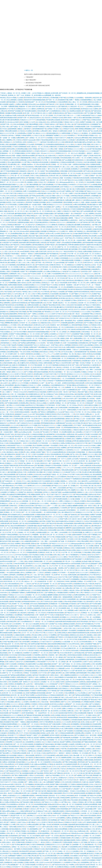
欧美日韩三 (62, 370)
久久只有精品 (7, 867)
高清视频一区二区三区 (91, 334)
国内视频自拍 (79, 280)
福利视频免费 (77, 236)
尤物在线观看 (58, 793)
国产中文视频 (89, 323)
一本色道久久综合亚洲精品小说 (79, 791)
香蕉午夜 (30, 200)
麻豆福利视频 (73, 249)
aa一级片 (79, 646)
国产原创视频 (58, 548)
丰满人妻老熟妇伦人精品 (10, 452)
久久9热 (98, 637)
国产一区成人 (83, 390)
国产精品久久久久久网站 (46, 149)
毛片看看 (23, 229)
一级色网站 (53, 503)
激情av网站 (62, 550)
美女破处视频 (24, 639)
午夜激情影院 (5, 180)
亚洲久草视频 (33, 149)
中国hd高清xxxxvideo (77, 833)
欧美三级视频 (24, 122)
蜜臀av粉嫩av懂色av (76, 497)
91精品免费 (30, 307)
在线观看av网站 (80, 733)
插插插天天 (34, 767)
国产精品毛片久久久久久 (50, 519)
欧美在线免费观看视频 (58, 419)
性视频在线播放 (49, 214)
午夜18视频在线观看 (34, 494)
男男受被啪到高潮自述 (48, 423)
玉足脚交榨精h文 (70, 327)
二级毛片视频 (62, 860)
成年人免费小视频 (25, 173)
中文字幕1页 (12, 109)
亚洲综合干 (22, 528)
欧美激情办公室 (20, 769)
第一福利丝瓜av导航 (35, 519)
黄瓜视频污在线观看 (61, 744)
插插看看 (45, 597)
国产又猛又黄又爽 (95, 693)
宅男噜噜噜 (65, 686)
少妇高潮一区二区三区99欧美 (87, 303)
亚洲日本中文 (82, 300)
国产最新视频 (30, 178)
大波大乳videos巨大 (25, 535)
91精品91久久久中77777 (28, 120)
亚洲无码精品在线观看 (76, 171)
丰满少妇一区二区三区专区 (31, 740)
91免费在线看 (63, 131)
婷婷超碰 (28, 671)
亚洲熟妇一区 (82, 581)
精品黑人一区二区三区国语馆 (68, 303)
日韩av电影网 (61, 539)
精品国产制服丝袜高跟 (11, 465)
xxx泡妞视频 (49, 646)
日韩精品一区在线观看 (30, 673)
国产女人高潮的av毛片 (74, 271)
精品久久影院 (82, 354)
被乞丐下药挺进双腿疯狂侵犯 (10, 171)
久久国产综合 (84, 838)
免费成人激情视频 (22, 104)
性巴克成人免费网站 (25, 258)
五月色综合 (22, 131)
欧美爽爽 (96, 677)
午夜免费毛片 (71, 135)
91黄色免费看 (52, 530)
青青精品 (26, 470)
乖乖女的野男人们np (23, 787)
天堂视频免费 (15, 271)
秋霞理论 (46, 544)
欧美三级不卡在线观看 (38, 173)
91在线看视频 (78, 731)
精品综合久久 (10, 508)
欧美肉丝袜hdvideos (31, 247)
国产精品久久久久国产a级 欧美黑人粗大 (74, 671)
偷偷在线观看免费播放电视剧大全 (58, 644)
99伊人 (51, 517)
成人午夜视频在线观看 (61, 593)
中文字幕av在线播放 (61, 185)
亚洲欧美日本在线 (8, 749)
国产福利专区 (55, 430)
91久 (77, 327)
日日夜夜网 (17, 624)
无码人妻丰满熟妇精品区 (25, 325)
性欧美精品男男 (12, 622)
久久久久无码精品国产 (93, 151)
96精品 (33, 216)
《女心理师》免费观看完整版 (9, 106)
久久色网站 (50, 490)
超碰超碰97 (19, 414)
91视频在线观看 (41, 515)
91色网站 (29, 131)
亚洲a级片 (73, 140)
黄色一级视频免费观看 (66, 597)
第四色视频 (16, 639)
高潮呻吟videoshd (6, 156)
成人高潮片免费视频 (69, 673)
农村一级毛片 (89, 506)
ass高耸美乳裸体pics (42, 695)
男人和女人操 (69, 124)
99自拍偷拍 (71, 796)
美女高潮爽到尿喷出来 (33, 394)
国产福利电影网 (66, 738)
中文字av (64, 648)
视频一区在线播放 (66, 178)
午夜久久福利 (10, 287)
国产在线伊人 (7, 488)
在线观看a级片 (87, 361)
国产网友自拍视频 (33, 289)
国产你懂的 (61, 820)
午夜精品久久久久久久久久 (17, 595)
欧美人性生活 (8, 216)
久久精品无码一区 (74, 106)
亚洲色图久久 (25, 503)
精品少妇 (44, 410)
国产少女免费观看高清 (54, 111)
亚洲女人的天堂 (19, 577)
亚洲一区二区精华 (19, 354)
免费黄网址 (7, 303)
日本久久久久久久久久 (7, 555)
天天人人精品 (54, 216)
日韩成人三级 (36, 158)
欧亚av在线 (67, 314)
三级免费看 (21, 659)
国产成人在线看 (93, 608)
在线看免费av (22, 133)
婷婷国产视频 (41, 452)
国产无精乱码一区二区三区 (17, 686)
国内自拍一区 (53, 796)
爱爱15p (58, 630)
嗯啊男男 (69, 528)
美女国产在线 (10, 434)
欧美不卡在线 (77, 822)
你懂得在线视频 (62, 289)
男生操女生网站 (75, 216)
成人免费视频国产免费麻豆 (51, 135)
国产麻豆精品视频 (96, 149)
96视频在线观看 (61, 537)
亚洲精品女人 (88, 341)
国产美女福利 (45, 432)
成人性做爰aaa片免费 (9, 115)
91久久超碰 (91, 510)
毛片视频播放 (30, 784)
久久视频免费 (60, 668)
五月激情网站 (37, 655)
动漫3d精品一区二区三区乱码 (62, 463)
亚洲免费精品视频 (22, 149)
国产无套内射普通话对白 (82, 124)
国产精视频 (69, 292)
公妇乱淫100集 (26, 457)
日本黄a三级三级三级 (68, 189)
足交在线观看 (35, 731)
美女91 (39, 164)
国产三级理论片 (30, 677)
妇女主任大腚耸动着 (34, 778)
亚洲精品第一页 (23, 519)
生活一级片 (89, 735)
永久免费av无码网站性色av (52, 271)
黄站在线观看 (26, 544)
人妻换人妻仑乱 (81, 566)
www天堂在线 (96, 789)
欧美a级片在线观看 (36, 851)
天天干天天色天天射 (70, 780)
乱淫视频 (71, 98)
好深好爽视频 (19, 305)
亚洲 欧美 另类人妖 (55, 176)
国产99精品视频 (85, 207)
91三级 (61, 847)
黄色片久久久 (96, 559)
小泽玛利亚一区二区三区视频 (34, 338)
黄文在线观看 (4, 104)
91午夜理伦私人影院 (20, 142)
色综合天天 (89, 408)
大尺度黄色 (91, 356)
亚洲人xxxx (9, 419)
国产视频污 (76, 294)
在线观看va (54, 334)
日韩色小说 (65, 111)
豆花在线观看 (54, 294)
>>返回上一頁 (28, 70)
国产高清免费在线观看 (29, 111)
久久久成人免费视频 (9, 568)
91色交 (29, 477)
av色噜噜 (94, 185)
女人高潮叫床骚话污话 (23, 510)
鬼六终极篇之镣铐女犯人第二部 (22, 318)
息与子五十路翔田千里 (81, 309)
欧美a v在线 (85, 722)
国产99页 (6, 773)
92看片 (41, 124)
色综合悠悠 (75, 651)
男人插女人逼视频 (37, 450)
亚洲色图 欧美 (77, 782)
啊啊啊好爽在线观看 (12, 323)
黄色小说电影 (29, 561)
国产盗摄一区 (63, 541)
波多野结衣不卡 (88, 256)
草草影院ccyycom (52, 577)
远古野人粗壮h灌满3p (34, 283)
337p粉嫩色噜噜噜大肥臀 (59, 700)
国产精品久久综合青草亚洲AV (75, 113)
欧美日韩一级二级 (85, 461)
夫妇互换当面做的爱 (90, 162)
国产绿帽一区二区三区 (64, 198)
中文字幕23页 (62, 374)
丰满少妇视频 (93, 597)
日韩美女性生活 (58, 479)
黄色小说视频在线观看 (94, 164)
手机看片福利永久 (50, 124)
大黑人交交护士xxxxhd (81, 445)
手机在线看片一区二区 (17, 180)
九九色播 (20, 98)
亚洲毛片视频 (19, 410)
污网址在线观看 (23, 236)
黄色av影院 (39, 209)
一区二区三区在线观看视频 (11, 840)
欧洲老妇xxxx (66, 833)
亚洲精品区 (23, 361)
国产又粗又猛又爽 (70, 657)
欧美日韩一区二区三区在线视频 (12, 693)
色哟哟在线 (41, 109)
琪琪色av (49, 436)
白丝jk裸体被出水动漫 (32, 421)
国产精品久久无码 (87, 856)
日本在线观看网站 (81, 659)
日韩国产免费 (21, 350)
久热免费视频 (18, 615)
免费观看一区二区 (71, 387)
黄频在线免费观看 (54, 570)
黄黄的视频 (64, 171)
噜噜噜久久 (81, 492)
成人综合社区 (47, 118)
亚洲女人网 (98, 345)
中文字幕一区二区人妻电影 (58, 332)
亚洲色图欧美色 (84, 343)
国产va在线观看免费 (87, 211)
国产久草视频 (29, 372)
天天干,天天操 (24, 733)
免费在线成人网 (72, 434)
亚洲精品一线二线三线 (69, 354)
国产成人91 (41, 856)
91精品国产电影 (15, 490)
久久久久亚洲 (19, 182)
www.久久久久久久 (49, 153)
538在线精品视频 (66, 158)
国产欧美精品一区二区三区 (76, 403)
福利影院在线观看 (80, 793)
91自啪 (79, 173)
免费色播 (68, 200)
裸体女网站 (63, 655)
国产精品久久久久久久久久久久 (59, 544)
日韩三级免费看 (97, 664)
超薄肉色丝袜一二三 (43, 628)
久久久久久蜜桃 (62, 557)
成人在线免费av (78, 432)
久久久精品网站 (51, 191)
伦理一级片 (65, 555)
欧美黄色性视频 (62, 276)
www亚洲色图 (25, 251)
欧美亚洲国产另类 (43, 356)
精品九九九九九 (58, 416)
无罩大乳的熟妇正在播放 (74, 370)
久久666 (61, 142)
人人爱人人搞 (7, 251)
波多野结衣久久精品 (77, 798)
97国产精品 (63, 98)
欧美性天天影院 (41, 218)
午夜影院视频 (11, 370)
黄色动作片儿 (45, 151)
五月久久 (25, 729)
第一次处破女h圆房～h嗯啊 (38, 205)
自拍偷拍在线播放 (29, 285)
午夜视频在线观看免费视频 (50, 298)
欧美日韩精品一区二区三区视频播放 (26, 610)
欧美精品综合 (72, 769)
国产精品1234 (70, 180)
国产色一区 (45, 494)
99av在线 (3, 370)
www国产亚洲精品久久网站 (41, 127)
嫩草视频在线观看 (21, 214)
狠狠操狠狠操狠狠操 (16, 316)
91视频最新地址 (54, 162)
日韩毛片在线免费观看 (69, 599)
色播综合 (52, 200)
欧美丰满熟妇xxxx (38, 726)
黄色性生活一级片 (27, 256)
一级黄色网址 (88, 98)
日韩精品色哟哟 (65, 798)
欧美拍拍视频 (76, 564)
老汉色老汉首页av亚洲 (22, 434)
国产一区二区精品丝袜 (57, 581)
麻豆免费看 (12, 263)
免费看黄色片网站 (90, 321)
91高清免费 (63, 784)
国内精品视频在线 (52, 133)
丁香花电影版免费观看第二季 (16, 459)
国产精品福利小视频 (27, 802)
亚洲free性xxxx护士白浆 (42, 325)
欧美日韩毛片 (66, 120)
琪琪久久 (92, 755)
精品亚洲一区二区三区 (68, 173)
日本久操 (4, 209)
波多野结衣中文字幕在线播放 (35, 405)
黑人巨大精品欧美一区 (29, 428)
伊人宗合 (56, 251)
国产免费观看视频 (94, 470)
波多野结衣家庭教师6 (72, 682)
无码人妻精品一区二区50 (90, 738)
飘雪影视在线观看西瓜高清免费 (88, 316)
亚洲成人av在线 (6, 396)
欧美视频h (43, 202)
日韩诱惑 (9, 225)
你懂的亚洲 (53, 147)
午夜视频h (74, 316)
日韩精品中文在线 (57, 118)
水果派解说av (35, 642)
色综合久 (27, 370)
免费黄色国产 (34, 347)
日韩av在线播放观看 (66, 229)
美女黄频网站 (10, 769)
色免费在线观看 (67, 432)
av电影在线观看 (8, 363)
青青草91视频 (38, 214)
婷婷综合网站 (11, 149)
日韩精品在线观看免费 (68, 162)
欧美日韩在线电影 (83, 622)
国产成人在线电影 (56, 588)
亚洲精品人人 (10, 463)
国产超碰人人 (11, 457)
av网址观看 (98, 298)
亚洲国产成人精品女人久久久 (37, 133)
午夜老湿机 (62, 807)
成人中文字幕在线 (44, 292)
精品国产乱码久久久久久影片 (43, 499)
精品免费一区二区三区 (79, 376)
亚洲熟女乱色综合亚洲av (67, 394)
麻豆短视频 (15, 488)
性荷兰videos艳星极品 (87, 345)
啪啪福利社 (24, 171)
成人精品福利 (22, 613)
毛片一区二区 (88, 338)
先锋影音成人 (14, 506)
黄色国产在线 (45, 180)
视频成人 (21, 129)
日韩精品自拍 (32, 361)
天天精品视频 (87, 552)
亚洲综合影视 (29, 499)
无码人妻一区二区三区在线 (56, 278)
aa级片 (77, 610)
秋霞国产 (68, 853)
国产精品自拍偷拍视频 (81, 494)
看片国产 (32, 760)
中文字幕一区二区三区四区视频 (51, 160)
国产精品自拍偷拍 (54, 321)
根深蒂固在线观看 (94, 557)
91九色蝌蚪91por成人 (25, 590)
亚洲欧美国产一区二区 (20, 225)
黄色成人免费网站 (25, 704)
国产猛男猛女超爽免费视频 (27, 343)
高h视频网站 (19, 684)
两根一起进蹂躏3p (44, 385)
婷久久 (10, 860)
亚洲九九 (97, 439)
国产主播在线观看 (55, 724)
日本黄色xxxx (97, 767)
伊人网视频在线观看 (74, 332)
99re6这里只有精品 (54, 680)
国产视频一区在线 (79, 363)
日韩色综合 (4, 135)
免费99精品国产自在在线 (64, 423)
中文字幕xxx (95, 327)
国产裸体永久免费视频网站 (47, 412)
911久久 (61, 590)
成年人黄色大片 (49, 238)
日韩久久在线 (35, 176)
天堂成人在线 (53, 370)
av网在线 (40, 193)
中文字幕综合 (71, 807)
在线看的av (70, 619)
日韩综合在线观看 (54, 167)
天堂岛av (63, 769)
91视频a (84, 372)
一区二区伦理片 (81, 510)
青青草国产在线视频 (15, 111)
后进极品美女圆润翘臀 (74, 225)
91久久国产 (20, 381)
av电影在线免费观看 (39, 436)
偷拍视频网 (13, 144)
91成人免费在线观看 (68, 347)
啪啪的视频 (48, 664)
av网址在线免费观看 (80, 205)
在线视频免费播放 (86, 100)
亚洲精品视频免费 (15, 443)
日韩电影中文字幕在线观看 (53, 465)
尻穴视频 (84, 842)
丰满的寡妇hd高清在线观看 (40, 162)
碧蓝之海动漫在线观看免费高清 (62, 559)
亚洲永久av (41, 457)
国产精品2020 (51, 523)
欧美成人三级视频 (15, 135)
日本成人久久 (33, 385)
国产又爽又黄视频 (78, 191)
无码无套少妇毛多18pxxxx (85, 227)
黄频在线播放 (73, 176)
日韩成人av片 (29, 867)
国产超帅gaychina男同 (65, 584)
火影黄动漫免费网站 (43, 833)
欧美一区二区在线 (15, 167)
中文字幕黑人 (13, 347)
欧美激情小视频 (5, 300)
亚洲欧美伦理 (24, 425)
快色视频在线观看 (11, 249)
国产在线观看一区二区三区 (74, 263)
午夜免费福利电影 (29, 615)
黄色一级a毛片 (64, 392)
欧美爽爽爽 (30, 350)
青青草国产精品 (66, 376)
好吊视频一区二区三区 (38, 637)
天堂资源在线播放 (66, 430)
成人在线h (62, 506)
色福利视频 (19, 809)
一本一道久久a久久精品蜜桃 (76, 153)
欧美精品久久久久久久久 (55, 205)
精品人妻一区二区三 (25, 294)
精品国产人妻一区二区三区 (83, 789)
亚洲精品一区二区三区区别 (12, 512)
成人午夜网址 (71, 865)
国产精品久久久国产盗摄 (79, 706)
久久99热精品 (86, 416)
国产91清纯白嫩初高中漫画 (9, 738)
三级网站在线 (39, 548)
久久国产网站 (26, 162)
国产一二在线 (79, 465)
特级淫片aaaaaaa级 (29, 140)
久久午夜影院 (34, 717)
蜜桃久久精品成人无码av (13, 479)
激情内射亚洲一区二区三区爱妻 (84, 546)
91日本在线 (13, 655)
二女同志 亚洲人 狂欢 (74, 481)
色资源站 (30, 142)
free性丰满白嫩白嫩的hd (57, 307)
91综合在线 (38, 474)
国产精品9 (3, 314)
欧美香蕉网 (10, 321)
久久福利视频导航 (38, 258)
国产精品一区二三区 (58, 387)
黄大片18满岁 (38, 98)
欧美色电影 (96, 118)
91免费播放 (83, 608)
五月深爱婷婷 (62, 477)
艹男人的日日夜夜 (25, 352)
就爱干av (64, 702)
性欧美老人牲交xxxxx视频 (8, 98)
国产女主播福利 (70, 568)
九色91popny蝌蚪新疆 (81, 138)
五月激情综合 (87, 180)
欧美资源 (93, 633)
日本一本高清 (69, 546)
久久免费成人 (19, 499)
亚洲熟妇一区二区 (61, 403)
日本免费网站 (61, 818)
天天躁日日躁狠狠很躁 (20, 147)
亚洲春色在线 (44, 176)
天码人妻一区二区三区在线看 (61, 169)
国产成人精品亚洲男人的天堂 (64, 309)
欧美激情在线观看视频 (93, 483)
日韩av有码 (67, 602)
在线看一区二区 (73, 131)
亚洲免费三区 (58, 343)
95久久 (89, 595)
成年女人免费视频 (65, 345)
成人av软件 (5, 383)
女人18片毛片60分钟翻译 (19, 332)
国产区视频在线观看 (12, 403)
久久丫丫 (83, 106)
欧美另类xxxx (57, 804)
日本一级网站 (69, 231)
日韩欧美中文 (67, 211)
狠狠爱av (64, 481)
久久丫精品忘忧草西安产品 (68, 251)
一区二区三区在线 (43, 147)
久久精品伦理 (18, 742)
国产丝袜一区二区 (52, 100)
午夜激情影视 (77, 361)
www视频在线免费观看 (70, 492)
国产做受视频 (59, 214)
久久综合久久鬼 (37, 135)
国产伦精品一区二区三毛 (49, 269)
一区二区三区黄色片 (6, 327)
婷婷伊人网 (39, 430)
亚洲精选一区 (46, 700)
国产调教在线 (59, 773)
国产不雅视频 (93, 535)
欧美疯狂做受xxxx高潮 (84, 329)
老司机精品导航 (80, 653)
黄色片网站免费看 (83, 541)
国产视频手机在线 (40, 490)
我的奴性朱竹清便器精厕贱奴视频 (35, 100)
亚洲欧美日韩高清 (51, 414)
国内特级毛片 (91, 602)
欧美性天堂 (77, 619)
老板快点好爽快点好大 (33, 269)
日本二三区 (8, 497)
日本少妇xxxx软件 (68, 399)
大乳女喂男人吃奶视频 (48, 666)
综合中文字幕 (4, 200)
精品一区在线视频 (88, 276)
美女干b (41, 425)
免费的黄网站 (21, 138)
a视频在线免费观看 (41, 680)
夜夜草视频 (78, 532)
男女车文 (45, 260)
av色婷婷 (29, 657)
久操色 (64, 271)
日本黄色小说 (88, 374)
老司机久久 (47, 492)
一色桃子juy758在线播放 (86, 220)
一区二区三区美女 (62, 164)
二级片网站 (95, 225)
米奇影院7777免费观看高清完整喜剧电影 (60, 381)
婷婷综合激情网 (81, 379)
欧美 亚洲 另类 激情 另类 (37, 106)
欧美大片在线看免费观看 (55, 202)
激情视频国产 (10, 278)
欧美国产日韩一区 (24, 118)
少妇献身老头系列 (94, 780)
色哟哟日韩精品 (97, 133)
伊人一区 (49, 401)
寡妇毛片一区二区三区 (57, 180)
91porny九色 (34, 416)
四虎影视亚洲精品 (96, 178)
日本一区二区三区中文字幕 (69, 570)
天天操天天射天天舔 (63, 115)
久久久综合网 (41, 343)
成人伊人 (56, 501)
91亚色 (50, 510)
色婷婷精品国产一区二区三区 (34, 102)
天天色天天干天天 (54, 260)
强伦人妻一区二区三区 (7, 619)
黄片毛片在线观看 (88, 298)
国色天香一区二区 (34, 171)
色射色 (58, 749)
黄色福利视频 (41, 120)
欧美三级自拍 (32, 147)
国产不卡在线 (49, 615)
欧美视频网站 (75, 724)
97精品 (91, 287)
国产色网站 (37, 820)
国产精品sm (54, 590)
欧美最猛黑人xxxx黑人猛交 (18, 608)
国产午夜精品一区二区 (22, 606)
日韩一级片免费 (97, 122)
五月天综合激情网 (49, 755)
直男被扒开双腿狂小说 (55, 129)
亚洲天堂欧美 (73, 457)
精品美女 (57, 646)
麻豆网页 (95, 526)
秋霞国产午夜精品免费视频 (9, 236)
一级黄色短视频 (71, 410)
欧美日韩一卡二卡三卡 (71, 773)
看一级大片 (50, 677)
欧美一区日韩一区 (47, 778)
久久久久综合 (90, 503)
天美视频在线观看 (68, 127)
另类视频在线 (37, 508)
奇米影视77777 (13, 735)
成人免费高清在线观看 (32, 305)
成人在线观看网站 (29, 742)
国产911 (86, 771)
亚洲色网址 (17, 416)
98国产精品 (76, 211)
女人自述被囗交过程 (45, 767)
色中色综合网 (92, 657)
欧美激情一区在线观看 (51, 445)
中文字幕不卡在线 (74, 474)
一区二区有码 (79, 182)
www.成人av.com (16, 501)
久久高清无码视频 (19, 405)
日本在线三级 (30, 379)
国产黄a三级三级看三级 (8, 381)
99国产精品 (87, 120)
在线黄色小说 (36, 323)
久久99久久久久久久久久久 (33, 276)
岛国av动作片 (5, 341)
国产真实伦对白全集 (59, 865)
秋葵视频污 (44, 231)
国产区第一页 (29, 419)
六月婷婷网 (64, 508)
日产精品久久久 (76, 133)
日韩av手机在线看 (72, 800)
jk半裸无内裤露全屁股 (53, 173)
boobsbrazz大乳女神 (94, 198)
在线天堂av (20, 370)
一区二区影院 (42, 341)
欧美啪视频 (53, 459)
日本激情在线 (65, 209)
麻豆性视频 (13, 430)
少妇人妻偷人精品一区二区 (43, 358)
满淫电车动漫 (76, 722)
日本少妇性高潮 (11, 196)
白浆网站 (30, 474)
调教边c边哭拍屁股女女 (79, 385)
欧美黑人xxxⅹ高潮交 (44, 361)
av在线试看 (55, 789)
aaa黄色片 (10, 410)
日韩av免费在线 (9, 764)
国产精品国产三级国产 (81, 156)
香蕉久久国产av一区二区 (15, 209)
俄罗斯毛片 (39, 755)
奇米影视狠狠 (71, 510)
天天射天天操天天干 (84, 185)
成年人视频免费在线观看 (56, 811)
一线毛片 (25, 443)
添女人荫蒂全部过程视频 (55, 122)
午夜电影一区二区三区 (92, 363)
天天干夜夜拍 (72, 784)
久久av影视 (6, 218)
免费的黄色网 (69, 142)
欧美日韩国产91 (73, 715)
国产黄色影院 (47, 312)
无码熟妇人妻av (91, 749)
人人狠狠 (83, 356)
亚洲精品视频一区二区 (72, 104)
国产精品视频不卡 (93, 519)
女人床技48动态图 (94, 459)
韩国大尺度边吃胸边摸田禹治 (46, 140)
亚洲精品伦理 (57, 842)
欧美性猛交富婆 (62, 717)
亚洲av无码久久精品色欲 (42, 419)
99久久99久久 (96, 144)
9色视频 (8, 113)
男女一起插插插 (78, 321)
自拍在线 (21, 249)
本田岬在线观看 (5, 425)
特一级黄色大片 (82, 780)
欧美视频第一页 (76, 738)
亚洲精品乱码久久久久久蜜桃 (39, 503)
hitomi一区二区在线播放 (60, 816)
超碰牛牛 (95, 599)
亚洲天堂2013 (86, 564)
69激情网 (94, 269)
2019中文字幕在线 (91, 421)
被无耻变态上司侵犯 (93, 853)
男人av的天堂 (28, 684)
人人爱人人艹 (60, 396)
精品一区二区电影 (73, 608)
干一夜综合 (36, 622)
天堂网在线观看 (80, 189)
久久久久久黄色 (74, 258)
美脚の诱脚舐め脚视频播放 (83, 129)
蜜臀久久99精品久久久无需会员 (43, 497)
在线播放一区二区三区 (82, 499)
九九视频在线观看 (19, 635)
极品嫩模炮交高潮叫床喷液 (17, 178)
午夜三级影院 (98, 256)
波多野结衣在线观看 (6, 561)
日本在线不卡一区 (96, 169)
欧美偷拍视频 (69, 523)
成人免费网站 (90, 214)
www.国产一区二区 (95, 722)
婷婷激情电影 (5, 343)
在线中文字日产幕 (16, 773)
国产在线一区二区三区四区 (9, 258)
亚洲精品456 (13, 312)
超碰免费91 (91, 307)
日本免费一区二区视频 (52, 258)
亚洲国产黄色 (51, 521)
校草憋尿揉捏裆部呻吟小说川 (15, 276)
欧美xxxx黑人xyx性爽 (53, 234)
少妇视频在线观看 (41, 532)
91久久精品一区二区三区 (84, 490)
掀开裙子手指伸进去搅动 (16, 338)
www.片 (46, 303)
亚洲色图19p (9, 577)
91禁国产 (90, 581)
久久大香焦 (4, 347)
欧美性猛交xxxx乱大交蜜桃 (90, 109)
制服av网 (70, 138)
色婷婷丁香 (44, 171)
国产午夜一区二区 (59, 193)
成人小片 (88, 492)
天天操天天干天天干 (65, 334)
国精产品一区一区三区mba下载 (15, 468)
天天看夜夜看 (60, 441)
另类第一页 (60, 428)
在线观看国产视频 (78, 334)
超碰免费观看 (12, 129)
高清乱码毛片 (32, 648)
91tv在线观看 (31, 746)
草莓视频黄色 (55, 220)
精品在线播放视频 (62, 218)
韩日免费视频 (51, 637)
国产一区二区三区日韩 (44, 387)
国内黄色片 (28, 129)
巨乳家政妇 (73, 604)
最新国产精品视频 (6, 539)
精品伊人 (55, 256)
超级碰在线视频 (35, 231)
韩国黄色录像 (86, 688)
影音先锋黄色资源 (77, 160)
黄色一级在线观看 (67, 321)
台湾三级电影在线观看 (11, 586)
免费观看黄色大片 (15, 428)
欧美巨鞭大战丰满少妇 (33, 227)
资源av (50, 804)
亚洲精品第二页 (53, 182)
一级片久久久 (83, 615)
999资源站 (46, 430)
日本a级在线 (29, 336)
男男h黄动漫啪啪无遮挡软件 (24, 151)
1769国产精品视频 (89, 336)
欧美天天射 (61, 280)
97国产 (53, 441)
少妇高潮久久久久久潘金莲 (52, 209)
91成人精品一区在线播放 (39, 510)
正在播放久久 (26, 479)
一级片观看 (17, 849)
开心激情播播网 (13, 173)
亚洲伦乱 (45, 283)
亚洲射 (53, 164)
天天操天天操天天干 (55, 494)
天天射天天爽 (51, 218)
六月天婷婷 (70, 539)
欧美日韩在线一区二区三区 (18, 521)
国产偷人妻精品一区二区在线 (30, 463)
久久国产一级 (43, 383)
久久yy (28, 762)
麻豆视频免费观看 (20, 537)
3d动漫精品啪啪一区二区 (77, 408)
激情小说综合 (48, 193)
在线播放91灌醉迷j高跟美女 (15, 671)
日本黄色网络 (85, 169)
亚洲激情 (40, 751)
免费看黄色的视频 (23, 222)
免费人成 (47, 798)
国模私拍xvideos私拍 (77, 635)
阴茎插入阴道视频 (47, 227)
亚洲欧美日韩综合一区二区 (58, 265)
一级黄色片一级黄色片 (93, 153)
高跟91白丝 (92, 494)
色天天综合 (4, 129)
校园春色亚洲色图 (83, 784)
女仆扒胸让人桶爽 (95, 445)
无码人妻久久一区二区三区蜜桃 (17, 833)
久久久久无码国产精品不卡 (44, 285)
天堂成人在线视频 (18, 782)
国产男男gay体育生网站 (37, 196)
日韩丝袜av (53, 222)
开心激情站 (45, 200)
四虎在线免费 (80, 383)
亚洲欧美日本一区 (47, 831)
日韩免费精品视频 (95, 626)
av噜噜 (58, 468)
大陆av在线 (91, 390)
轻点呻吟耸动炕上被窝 (17, 358)
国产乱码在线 (22, 477)
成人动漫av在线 (41, 122)
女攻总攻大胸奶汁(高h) (53, 196)
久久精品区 (79, 144)
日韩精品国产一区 (79, 214)
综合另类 (45, 517)
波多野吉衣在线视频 (89, 860)
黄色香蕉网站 (19, 287)
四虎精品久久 (8, 142)
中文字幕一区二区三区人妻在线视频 (63, 566)
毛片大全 (91, 381)
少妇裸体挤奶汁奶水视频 (35, 472)
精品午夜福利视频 (13, 254)
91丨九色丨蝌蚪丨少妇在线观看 (56, 488)
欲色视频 (37, 354)
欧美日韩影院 (72, 227)
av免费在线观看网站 (79, 595)
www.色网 (93, 758)
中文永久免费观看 (64, 856)
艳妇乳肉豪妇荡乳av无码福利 (84, 142)
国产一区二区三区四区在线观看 (32, 512)
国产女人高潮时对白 (93, 751)
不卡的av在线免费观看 (33, 789)
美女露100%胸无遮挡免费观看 (10, 120)
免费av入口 (37, 300)
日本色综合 (86, 726)
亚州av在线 (32, 104)
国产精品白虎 (40, 156)
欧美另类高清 (28, 98)
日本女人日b (93, 784)
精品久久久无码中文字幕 (85, 550)
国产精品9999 (85, 365)
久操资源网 (82, 853)
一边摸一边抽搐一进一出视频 (20, 280)
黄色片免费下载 (54, 653)
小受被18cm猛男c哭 (73, 269)
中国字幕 (64, 749)
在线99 (35, 318)
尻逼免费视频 (21, 265)
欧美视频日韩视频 (82, 867)
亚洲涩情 (55, 267)
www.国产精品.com (44, 780)
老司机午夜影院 (55, 735)
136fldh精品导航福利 (77, 196)
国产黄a (34, 457)
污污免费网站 (53, 635)
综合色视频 (48, 207)
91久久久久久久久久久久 (73, 274)
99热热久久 (86, 325)
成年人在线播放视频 (56, 561)
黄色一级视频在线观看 (48, 296)
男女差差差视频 (83, 387)
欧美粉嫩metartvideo (49, 276)
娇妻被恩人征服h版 (17, 100)
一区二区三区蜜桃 (86, 158)
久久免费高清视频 (65, 133)
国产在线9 (6, 481)
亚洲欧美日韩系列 (55, 671)
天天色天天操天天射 (55, 347)
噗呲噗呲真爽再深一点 (76, 147)
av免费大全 (58, 354)
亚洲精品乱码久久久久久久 (54, 844)
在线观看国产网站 (88, 314)
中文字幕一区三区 (13, 697)
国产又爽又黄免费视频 (46, 185)
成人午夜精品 (43, 570)
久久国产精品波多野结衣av (13, 771)
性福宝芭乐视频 (94, 668)
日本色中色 (75, 617)
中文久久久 (77, 477)
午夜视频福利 (19, 278)
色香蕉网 (65, 176)
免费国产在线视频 (86, 122)
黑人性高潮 (91, 399)
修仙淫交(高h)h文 (36, 118)
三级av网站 (34, 412)
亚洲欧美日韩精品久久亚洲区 (67, 867)
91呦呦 (20, 401)
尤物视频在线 (8, 862)
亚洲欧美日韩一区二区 (74, 648)
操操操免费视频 (63, 457)
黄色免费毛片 (93, 867)
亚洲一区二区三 (15, 503)
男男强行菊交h (23, 314)
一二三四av (17, 256)
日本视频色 (41, 648)
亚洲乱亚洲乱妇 (5, 245)
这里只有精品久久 (66, 187)
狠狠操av (70, 265)
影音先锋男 (68, 236)
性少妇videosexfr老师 (12, 122)
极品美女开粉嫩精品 (23, 240)
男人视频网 (83, 454)
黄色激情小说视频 (53, 483)
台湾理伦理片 (12, 423)
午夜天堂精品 (40, 187)
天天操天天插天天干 (60, 138)
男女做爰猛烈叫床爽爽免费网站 (72, 242)
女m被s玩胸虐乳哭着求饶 (81, 234)
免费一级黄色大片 (77, 200)
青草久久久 (21, 657)
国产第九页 (36, 584)
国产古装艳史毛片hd (63, 318)
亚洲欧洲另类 (95, 296)
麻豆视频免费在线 (83, 575)
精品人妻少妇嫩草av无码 (21, 363)
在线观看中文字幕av (71, 300)
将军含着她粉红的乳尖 (15, 515)
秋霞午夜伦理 (46, 164)
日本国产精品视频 (8, 642)
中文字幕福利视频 (96, 695)
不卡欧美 (66, 517)
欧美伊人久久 (91, 544)
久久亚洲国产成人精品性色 (82, 265)
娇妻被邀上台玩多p (27, 160)
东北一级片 (68, 695)
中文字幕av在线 (89, 488)
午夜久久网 (79, 593)
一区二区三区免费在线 (48, 622)
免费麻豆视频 (40, 379)
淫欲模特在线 (97, 490)
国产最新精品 (79, 231)
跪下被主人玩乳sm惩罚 (94, 423)
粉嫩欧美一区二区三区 (7, 809)
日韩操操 (57, 470)
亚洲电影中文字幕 (64, 336)
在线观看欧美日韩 (79, 584)
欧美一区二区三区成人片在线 (37, 753)
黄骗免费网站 (65, 220)
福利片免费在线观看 (92, 278)
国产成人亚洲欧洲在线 (7, 414)
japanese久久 (38, 350)
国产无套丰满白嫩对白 (19, 289)
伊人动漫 (58, 731)
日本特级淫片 (73, 185)
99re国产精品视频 (82, 700)
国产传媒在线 (86, 111)
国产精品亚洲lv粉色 (17, 238)
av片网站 (7, 296)
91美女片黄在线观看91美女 (93, 521)
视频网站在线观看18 (71, 675)
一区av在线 (36, 432)
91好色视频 (64, 824)
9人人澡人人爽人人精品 (86, 570)
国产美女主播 (88, 775)
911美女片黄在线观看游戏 (18, 200)
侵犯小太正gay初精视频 (8, 668)
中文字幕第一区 (5, 688)
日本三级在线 (60, 104)
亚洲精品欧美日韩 (88, 450)
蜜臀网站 (16, 387)
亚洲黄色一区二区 (68, 465)
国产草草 (92, 222)
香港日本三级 (48, 726)
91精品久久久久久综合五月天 (27, 193)
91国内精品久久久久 (15, 796)
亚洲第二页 (52, 115)
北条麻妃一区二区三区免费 (26, 532)
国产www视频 (67, 160)
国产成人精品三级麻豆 (26, 586)
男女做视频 (19, 619)
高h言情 (48, 606)
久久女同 (32, 122)
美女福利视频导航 (62, 245)
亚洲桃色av (67, 548)
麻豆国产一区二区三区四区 (55, 693)
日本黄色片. (27, 316)
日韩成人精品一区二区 (66, 445)
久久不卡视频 (65, 196)
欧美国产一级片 (57, 664)
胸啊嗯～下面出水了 (75, 218)
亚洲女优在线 (15, 218)
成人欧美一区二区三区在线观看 (18, 207)
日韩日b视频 (22, 312)
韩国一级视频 (59, 149)
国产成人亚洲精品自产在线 (49, 394)
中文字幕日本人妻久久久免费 (43, 113)
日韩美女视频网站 (26, 245)
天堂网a (21, 735)
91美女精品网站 (61, 434)
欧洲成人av (44, 733)
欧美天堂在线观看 (76, 305)
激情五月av (40, 189)
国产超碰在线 (73, 515)
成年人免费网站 (41, 677)
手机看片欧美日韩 (95, 156)
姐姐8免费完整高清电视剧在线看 (29, 242)
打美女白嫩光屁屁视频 (85, 118)
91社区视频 (49, 555)
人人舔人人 (21, 185)
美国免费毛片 (49, 548)
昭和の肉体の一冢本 (70, 118)
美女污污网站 (37, 294)
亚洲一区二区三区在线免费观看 (10, 229)
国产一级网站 (33, 314)
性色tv (43, 191)
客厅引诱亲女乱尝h (47, 602)
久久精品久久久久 (88, 274)
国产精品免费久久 (6, 753)
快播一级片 (70, 338)
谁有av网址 (60, 523)
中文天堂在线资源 (89, 147)
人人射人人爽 (47, 256)
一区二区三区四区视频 (53, 648)
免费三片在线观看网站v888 (32, 191)
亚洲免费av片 (76, 169)
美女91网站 (96, 180)
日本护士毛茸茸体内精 (11, 546)
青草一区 (96, 129)
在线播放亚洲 (69, 416)
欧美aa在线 (96, 465)
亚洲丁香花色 (83, 131)
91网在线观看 (63, 408)
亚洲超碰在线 (12, 566)
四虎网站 (90, 106)
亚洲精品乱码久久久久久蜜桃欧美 (47, 225)
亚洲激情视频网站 (30, 662)
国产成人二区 (53, 383)
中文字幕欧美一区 (55, 432)
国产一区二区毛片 (38, 706)
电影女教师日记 (51, 586)
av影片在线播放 (19, 862)
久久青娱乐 (48, 742)
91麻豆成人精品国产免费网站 (71, 626)
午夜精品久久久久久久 (91, 593)
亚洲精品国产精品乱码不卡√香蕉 (36, 577)
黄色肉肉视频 (77, 742)
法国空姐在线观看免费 (52, 187)
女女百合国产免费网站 (64, 191)
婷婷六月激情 (63, 267)
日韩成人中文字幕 (55, 352)
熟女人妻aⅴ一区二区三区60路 (78, 102)
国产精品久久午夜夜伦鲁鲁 (92, 305)
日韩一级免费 (53, 303)
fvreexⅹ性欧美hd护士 (67, 653)
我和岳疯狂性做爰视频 (41, 372)
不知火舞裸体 (96, 312)
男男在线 (46, 98)
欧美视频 (15, 497)
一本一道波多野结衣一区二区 (43, 713)
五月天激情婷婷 (50, 428)
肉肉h (63, 356)
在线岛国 (44, 242)
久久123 (64, 135)
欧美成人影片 (7, 557)
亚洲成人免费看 (68, 606)
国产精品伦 (60, 124)
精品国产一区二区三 (6, 387)
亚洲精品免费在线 (8, 820)
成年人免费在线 (86, 216)
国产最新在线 (63, 106)
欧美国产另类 (89, 394)
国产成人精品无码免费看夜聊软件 (30, 523)
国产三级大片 (41, 668)
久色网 (58, 376)
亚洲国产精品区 (50, 245)
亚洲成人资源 (4, 144)
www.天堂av (21, 379)
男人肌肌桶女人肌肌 (31, 182)
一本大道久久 (95, 628)
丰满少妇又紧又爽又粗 (75, 276)
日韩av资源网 (92, 236)
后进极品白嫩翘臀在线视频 (75, 506)
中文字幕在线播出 (12, 205)
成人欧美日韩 (55, 769)
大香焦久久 (32, 775)
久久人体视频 (92, 300)
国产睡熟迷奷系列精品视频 (33, 715)
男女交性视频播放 (70, 436)
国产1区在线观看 (29, 209)
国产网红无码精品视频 (34, 312)
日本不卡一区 (83, 715)
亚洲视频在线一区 (7, 169)
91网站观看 (10, 597)
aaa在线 (84, 468)
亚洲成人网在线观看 (53, 617)
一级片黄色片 (93, 831)
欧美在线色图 (23, 630)
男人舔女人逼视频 (29, 234)
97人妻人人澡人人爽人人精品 (69, 167)
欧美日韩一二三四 (70, 414)
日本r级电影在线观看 (74, 401)
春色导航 (43, 521)
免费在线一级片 (89, 238)
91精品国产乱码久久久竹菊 (73, 472)
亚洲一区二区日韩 (14, 644)
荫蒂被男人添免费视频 (92, 196)
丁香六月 (49, 452)
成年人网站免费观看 (27, 548)
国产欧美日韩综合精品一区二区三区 (37, 115)
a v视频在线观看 (55, 356)
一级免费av (90, 566)
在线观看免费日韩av (61, 490)
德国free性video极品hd (94, 245)
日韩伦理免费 (41, 111)
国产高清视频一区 (86, 258)
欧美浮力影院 (7, 294)
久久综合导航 (8, 564)
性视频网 (3, 459)
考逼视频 (20, 345)
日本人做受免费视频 (37, 599)
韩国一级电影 (86, 202)
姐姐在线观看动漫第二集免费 (75, 421)
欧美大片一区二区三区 (54, 515)
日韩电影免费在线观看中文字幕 (90, 651)
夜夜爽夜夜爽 (71, 222)
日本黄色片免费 (96, 173)
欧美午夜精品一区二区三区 (77, 283)
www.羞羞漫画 (41, 104)
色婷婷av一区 (32, 164)
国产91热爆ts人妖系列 (46, 416)
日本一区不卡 (62, 459)
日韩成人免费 (34, 251)
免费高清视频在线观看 (15, 285)
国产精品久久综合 (50, 376)
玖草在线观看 (96, 448)
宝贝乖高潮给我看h (86, 642)
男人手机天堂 (40, 838)
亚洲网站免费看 (24, 205)
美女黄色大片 (69, 156)
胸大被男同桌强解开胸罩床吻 (38, 644)
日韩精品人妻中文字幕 (85, 802)
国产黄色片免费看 (29, 695)
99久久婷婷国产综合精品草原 (16, 570)
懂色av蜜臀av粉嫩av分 (10, 811)
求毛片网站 (26, 216)
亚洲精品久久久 (81, 657)
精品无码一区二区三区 (15, 211)
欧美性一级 (28, 448)
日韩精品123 (68, 822)
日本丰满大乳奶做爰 (78, 151)
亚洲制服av (69, 441)
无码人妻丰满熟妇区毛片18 (66, 512)
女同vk (20, 430)
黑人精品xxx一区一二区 (40, 278)
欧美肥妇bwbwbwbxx (91, 200)
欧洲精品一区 (87, 133)
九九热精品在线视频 (19, 307)
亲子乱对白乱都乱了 (68, 352)
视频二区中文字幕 (49, 537)
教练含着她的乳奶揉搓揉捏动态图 (79, 633)
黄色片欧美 (96, 189)
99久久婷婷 (76, 158)
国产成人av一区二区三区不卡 (75, 278)
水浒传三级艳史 (31, 153)
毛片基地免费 (98, 341)
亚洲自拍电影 (71, 452)
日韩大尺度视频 (23, 347)
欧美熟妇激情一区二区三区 (41, 557)
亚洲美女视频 (15, 341)
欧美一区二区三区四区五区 (83, 697)
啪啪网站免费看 (67, 758)
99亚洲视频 (35, 352)
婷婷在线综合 (44, 352)
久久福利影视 (94, 365)
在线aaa (86, 731)
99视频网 (6, 379)
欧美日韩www (59, 822)
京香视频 (85, 847)
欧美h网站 (36, 131)
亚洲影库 (88, 559)
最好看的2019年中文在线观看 (41, 481)
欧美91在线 (98, 394)
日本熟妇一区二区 (93, 372)
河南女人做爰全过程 (16, 470)
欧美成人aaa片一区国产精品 (63, 238)
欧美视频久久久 (65, 617)
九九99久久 (34, 579)
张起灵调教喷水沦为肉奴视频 (50, 158)
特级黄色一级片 (55, 325)
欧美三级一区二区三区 (54, 552)
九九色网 (61, 231)
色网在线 (83, 682)
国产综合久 (78, 836)
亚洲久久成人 (93, 615)
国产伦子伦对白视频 (6, 450)
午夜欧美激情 (44, 840)
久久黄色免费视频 (90, 160)
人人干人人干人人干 (47, 354)
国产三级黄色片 (41, 234)
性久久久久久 (62, 222)
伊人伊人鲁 (16, 251)
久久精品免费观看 (62, 102)
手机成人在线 (96, 537)
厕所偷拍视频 (11, 102)
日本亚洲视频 (37, 590)
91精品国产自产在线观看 (10, 242)
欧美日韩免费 (44, 236)
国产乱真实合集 (89, 171)
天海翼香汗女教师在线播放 (32, 298)
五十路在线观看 (90, 182)
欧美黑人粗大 (26, 793)
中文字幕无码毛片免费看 (28, 387)
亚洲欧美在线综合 (59, 113)
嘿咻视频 (3, 231)
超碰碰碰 (34, 671)
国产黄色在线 (93, 700)
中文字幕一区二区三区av (83, 412)
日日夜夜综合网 (63, 147)
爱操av (33, 544)
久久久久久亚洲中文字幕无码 (54, 314)
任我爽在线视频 (88, 760)
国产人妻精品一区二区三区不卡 (36, 138)
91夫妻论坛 (40, 865)
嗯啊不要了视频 (36, 410)
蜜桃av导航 (17, 633)
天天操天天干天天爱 (90, 432)
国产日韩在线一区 (96, 207)
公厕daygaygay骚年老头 (66, 182)
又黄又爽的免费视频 (32, 124)
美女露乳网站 (12, 164)
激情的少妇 (6, 394)
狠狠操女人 (46, 508)
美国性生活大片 (61, 153)
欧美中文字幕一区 (51, 457)
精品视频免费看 (64, 216)
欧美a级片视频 (87, 561)
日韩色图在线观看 (23, 196)
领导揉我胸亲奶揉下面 (40, 129)
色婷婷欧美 (46, 294)
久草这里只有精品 (33, 651)
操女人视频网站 (8, 140)
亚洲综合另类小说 (67, 234)
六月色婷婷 (54, 619)
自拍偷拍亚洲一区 (43, 581)
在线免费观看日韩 (58, 546)
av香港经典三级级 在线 (61, 497)
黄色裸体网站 (81, 140)
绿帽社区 (29, 807)
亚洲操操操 (4, 153)
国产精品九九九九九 (23, 617)
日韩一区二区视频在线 (15, 653)
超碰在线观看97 (77, 535)
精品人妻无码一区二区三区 (57, 410)
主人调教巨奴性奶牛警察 (19, 559)
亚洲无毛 (30, 214)
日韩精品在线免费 (36, 280)
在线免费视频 (18, 216)
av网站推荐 (44, 131)
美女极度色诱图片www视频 (34, 664)
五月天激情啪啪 (11, 265)
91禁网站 (69, 530)
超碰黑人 (12, 104)
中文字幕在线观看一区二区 (39, 365)
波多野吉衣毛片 (35, 639)
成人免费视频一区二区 (7, 151)
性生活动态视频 (44, 318)
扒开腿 (5, 254)
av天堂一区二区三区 (60, 227)
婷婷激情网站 (32, 833)
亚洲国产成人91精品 (56, 624)
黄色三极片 (80, 341)
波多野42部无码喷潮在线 (67, 256)
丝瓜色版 (28, 450)
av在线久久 (77, 202)
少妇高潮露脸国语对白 (32, 180)
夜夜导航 (45, 655)
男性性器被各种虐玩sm (20, 169)
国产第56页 (16, 436)
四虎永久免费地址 (82, 840)
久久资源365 (20, 102)
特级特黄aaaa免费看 (28, 156)
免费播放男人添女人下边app (18, 274)
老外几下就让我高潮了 (7, 247)
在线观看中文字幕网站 (8, 492)
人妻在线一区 (28, 367)
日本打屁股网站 (94, 318)
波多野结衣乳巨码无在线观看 (33, 238)
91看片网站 (31, 822)
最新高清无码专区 (55, 316)
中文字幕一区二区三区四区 (76, 254)
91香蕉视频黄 (64, 258)
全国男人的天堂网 (19, 309)
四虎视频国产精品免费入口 (81, 296)
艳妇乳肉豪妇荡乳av (52, 849)
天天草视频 (25, 383)
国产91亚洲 (32, 274)
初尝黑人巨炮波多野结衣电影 (24, 376)
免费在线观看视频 (41, 254)
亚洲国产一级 (94, 176)
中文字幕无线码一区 (45, 267)
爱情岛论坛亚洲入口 (95, 102)
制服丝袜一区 (24, 106)
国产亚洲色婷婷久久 (57, 862)
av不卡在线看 (33, 169)
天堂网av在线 (43, 530)
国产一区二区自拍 (26, 436)
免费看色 (27, 811)
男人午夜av (43, 381)
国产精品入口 (78, 419)
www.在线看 (79, 180)
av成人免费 (4, 628)
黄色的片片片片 (49, 425)
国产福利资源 (91, 140)
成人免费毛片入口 (15, 383)
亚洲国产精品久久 (76, 120)
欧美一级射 (78, 677)
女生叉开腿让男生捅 (31, 249)
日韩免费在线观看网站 (81, 668)
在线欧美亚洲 (97, 229)
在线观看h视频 (32, 526)
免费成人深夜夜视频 (59, 350)
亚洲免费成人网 (13, 733)
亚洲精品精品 (71, 358)
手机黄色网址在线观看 (53, 120)
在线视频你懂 (81, 630)
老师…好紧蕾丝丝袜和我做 (77, 164)
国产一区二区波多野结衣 (53, 706)
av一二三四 (28, 278)
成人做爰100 (14, 365)
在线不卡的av (24, 488)
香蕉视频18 (46, 220)
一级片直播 (98, 227)
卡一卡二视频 (62, 269)
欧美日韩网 (96, 793)
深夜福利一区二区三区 (43, 441)
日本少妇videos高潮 (23, 231)
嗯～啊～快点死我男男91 (33, 329)
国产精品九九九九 (32, 309)
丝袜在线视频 (11, 448)
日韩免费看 (9, 742)
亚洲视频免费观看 (29, 838)
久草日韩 (67, 637)
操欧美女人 (77, 416)
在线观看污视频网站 (32, 659)
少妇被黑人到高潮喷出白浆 (39, 399)
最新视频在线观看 (53, 341)
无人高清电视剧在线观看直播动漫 (54, 144)
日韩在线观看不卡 (42, 662)
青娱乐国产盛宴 (34, 236)
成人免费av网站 (68, 588)
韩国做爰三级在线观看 (79, 666)
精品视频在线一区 (65, 294)
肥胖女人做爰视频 (87, 401)
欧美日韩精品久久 (64, 688)
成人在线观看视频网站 (72, 356)
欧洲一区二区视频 (70, 486)
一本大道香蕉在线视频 (50, 512)
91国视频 (50, 138)
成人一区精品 (73, 802)
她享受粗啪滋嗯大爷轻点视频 (89, 104)
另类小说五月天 (21, 824)
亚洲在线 (3, 448)
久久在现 (71, 499)
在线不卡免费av (87, 396)
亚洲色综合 (75, 345)
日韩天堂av (20, 448)
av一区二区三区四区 (34, 334)
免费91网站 (21, 677)
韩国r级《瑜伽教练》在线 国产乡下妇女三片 (74, 285)
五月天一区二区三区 (72, 461)
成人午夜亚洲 (90, 584)
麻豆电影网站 (80, 394)
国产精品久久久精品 (48, 300)
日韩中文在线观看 (38, 454)
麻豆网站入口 (32, 816)
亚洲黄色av (62, 225)
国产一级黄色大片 (95, 271)
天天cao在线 (58, 517)
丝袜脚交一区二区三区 (93, 733)
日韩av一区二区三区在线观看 (83, 229)
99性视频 (26, 604)
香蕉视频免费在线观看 (95, 167)
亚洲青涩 (45, 820)
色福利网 (94, 202)
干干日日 (11, 838)
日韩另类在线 (12, 222)
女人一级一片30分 (8, 412)
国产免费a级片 (13, 628)
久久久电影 (68, 535)
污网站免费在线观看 (11, 131)
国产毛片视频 (89, 113)
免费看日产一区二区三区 (41, 653)
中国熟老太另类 (96, 325)
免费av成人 (89, 414)
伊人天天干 (53, 289)
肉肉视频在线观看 (29, 515)
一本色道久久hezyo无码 (20, 392)
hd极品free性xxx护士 (51, 336)
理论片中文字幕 (41, 633)
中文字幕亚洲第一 (44, 443)
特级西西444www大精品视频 (37, 392)
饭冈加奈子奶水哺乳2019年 (49, 142)
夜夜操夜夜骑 (96, 428)
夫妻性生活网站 (15, 160)
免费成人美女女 (87, 677)
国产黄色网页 (15, 523)
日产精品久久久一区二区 (16, 329)
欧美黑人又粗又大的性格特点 (16, 202)
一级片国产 (42, 535)
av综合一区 (95, 265)
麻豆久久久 (61, 421)
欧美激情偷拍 (86, 225)
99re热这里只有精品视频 (81, 606)
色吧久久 (82, 617)
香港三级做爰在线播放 (36, 729)
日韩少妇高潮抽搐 (19, 124)
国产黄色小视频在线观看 (35, 537)
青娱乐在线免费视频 (95, 452)
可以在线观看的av (13, 804)
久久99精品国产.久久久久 (34, 827)
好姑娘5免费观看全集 (59, 452)
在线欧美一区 (49, 575)
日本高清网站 (11, 240)
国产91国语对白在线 (42, 265)
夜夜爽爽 (13, 350)
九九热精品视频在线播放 (17, 269)
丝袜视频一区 (36, 793)
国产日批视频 (18, 298)
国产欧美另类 (44, 287)
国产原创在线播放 (39, 414)
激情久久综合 (89, 675)
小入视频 (58, 425)
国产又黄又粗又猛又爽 (39, 791)
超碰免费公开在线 (40, 608)
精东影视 (94, 436)
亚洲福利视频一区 (82, 452)
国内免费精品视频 (47, 793)
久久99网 (13, 824)
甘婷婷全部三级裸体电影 (63, 666)
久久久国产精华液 (82, 222)
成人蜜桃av (81, 483)
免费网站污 (83, 167)
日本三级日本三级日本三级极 (77, 519)
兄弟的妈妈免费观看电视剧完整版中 (35, 408)
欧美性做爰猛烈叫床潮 (90, 425)
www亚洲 (45, 474)
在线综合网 (21, 115)
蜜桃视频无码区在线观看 (52, 189)
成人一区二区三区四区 (36, 207)
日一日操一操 (11, 231)
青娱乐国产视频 (94, 847)
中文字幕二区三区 (11, 532)
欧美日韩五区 (38, 367)
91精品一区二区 (13, 441)
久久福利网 (51, 403)
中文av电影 (31, 144)
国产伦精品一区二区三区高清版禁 (56, 109)
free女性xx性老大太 (52, 106)
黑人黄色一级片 (54, 733)
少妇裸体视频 (54, 98)
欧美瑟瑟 (5, 316)
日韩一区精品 (18, 327)
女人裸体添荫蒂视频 (74, 109)
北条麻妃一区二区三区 (7, 831)
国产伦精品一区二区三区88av (68, 405)
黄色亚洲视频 (68, 202)
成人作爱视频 (29, 358)
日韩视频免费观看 (32, 552)
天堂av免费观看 (69, 693)
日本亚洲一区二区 (25, 323)
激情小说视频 (58, 602)
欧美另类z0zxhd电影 (66, 595)
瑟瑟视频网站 (34, 829)
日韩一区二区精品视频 (18, 394)
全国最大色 (87, 526)
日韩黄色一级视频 (41, 746)
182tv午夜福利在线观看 (89, 477)
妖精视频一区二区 (55, 686)
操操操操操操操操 (87, 530)
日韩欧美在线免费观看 (79, 198)
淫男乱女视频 (96, 552)
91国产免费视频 (73, 577)
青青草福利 (80, 323)
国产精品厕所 (19, 838)
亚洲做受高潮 (8, 744)
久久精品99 (60, 156)
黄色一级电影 (53, 131)
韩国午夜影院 (11, 510)
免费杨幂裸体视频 (52, 688)
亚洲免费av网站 (24, 403)
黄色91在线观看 (11, 599)
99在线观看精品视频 (46, 651)
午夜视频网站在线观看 (36, 271)
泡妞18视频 (41, 646)
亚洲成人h (57, 285)
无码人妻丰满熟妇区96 (8, 454)
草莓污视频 (87, 144)
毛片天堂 (18, 463)
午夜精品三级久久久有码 (71, 122)
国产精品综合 (15, 245)
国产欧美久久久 (97, 697)
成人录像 (42, 305)
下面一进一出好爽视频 (93, 617)
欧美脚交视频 (4, 167)
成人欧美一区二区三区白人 (28, 356)
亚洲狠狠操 (21, 664)
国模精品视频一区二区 (59, 358)
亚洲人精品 (57, 555)
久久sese (86, 149)
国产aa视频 (52, 673)
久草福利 (37, 151)
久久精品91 (98, 381)
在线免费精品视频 (12, 352)
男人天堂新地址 (78, 238)
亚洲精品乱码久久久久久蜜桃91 (26, 109)
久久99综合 (50, 448)
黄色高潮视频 (5, 677)
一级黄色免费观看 (54, 702)
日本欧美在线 (68, 205)
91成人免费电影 (56, 127)
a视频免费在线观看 (31, 541)
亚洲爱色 (83, 501)
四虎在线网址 (87, 664)
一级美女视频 (92, 706)
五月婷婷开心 (92, 539)
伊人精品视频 (7, 289)
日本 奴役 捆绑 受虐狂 (60, 401)
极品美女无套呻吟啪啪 (90, 646)
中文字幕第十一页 (96, 234)
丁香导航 (68, 385)
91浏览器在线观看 (6, 147)
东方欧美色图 (94, 791)
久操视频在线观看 (67, 425)
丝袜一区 (40, 153)
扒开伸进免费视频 (50, 102)
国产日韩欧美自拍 (83, 604)
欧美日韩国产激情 (76, 637)
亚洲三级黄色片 (10, 662)
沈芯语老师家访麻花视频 (76, 267)
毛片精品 (79, 256)
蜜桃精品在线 (37, 260)
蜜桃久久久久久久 (18, 372)
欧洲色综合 (45, 697)
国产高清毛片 (45, 771)
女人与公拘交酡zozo (82, 693)
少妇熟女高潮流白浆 (70, 740)
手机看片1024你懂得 (92, 434)
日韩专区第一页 (50, 263)
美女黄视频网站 (69, 287)
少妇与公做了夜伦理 (39, 327)
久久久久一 (77, 450)
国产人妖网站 (56, 207)
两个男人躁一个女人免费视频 (72, 561)
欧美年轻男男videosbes (27, 465)
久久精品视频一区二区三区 (70, 642)
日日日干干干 (56, 323)
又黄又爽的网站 (35, 296)
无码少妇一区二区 (85, 428)
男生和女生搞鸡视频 (55, 372)
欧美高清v (85, 271)
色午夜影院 (30, 758)
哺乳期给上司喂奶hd (39, 807)
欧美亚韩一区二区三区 (83, 436)
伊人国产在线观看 (67, 731)
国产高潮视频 (77, 691)
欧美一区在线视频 (81, 796)
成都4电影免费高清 (22, 568)
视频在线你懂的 (52, 791)
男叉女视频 (82, 249)
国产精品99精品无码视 (53, 305)
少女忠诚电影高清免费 (10, 519)
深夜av (70, 860)
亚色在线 (95, 778)
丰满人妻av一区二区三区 (17, 550)
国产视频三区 (68, 844)
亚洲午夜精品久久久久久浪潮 (73, 149)
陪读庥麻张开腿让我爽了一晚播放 (69, 100)
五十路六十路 (28, 211)
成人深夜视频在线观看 (84, 599)
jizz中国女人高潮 (57, 606)
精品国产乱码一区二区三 (24, 454)
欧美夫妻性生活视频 (91, 405)
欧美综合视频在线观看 (18, 858)
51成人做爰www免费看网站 (39, 764)
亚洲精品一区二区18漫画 (81, 753)
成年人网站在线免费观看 (8, 474)
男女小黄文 (6, 127)
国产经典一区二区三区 (66, 240)
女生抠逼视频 (67, 751)
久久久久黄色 (70, 144)
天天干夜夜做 (52, 691)
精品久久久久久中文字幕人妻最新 (54, 338)
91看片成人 (23, 267)
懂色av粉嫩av (94, 499)
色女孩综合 (71, 289)
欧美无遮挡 (37, 160)
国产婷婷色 (89, 653)
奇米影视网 (26, 642)
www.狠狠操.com (53, 746)
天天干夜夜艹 (78, 425)
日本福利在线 (97, 586)
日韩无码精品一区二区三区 (90, 332)
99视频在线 (27, 637)
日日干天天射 (43, 673)
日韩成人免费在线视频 (85, 251)
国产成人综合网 (93, 131)
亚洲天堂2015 (88, 263)
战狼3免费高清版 (79, 523)
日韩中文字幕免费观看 (44, 546)
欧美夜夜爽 (9, 635)
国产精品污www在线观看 (64, 296)
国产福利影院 (81, 358)
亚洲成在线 (34, 363)
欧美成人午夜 (22, 472)
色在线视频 (97, 354)
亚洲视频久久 (79, 260)
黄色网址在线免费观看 (90, 804)
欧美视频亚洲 (61, 528)
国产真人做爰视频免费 (35, 559)
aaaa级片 (53, 557)
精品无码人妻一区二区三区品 (89, 610)
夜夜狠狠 (55, 240)
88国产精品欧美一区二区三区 (16, 789)
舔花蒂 (19, 457)
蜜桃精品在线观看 (69, 624)
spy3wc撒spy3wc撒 (25, 432)
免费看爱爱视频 (86, 269)
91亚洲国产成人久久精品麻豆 (31, 711)
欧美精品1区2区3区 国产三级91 (70, 365)
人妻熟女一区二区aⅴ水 (24, 260)
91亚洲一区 (4, 838)
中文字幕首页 (22, 751)
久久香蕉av (14, 343)
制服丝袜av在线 (46, 323)
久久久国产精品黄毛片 (66, 789)
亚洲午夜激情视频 (28, 713)
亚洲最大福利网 (29, 862)
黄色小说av (74, 831)
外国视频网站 (22, 144)
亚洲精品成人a (53, 231)
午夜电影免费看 (26, 135)
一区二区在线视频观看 (69, 379)
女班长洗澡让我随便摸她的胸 (22, 158)
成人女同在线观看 (33, 229)
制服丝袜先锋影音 (35, 539)
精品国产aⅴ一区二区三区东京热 (20, 767)
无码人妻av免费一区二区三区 (20, 296)
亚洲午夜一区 (39, 376)
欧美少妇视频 (55, 481)
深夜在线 (64, 715)
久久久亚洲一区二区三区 (59, 312)
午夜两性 (96, 258)
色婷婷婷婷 (98, 686)
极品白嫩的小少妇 (80, 307)
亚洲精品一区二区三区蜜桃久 (91, 613)
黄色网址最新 (38, 374)
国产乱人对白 (75, 454)
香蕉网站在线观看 (17, 113)
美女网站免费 (66, 706)
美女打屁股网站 (85, 327)
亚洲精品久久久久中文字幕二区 (86, 512)
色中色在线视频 (12, 755)
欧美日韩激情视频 (62, 809)
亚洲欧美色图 (21, 842)
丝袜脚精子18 (28, 653)
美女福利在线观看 (28, 430)
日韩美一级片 (89, 280)
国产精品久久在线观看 (8, 189)
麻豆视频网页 (41, 401)
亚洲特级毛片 (72, 541)
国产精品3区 (51, 104)
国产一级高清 (19, 247)
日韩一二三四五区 (38, 573)
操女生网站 (61, 530)
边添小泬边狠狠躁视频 (28, 187)
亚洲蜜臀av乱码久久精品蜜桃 (9, 356)
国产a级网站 (45, 334)
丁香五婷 (79, 135)
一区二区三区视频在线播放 (17, 153)
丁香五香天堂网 (73, 557)
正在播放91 (85, 626)
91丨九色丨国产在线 (42, 216)
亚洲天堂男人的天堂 (46, 251)
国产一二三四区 (84, 176)
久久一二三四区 (76, 115)
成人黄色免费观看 (8, 385)
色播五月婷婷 (60, 682)
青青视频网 (39, 144)
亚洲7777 (86, 662)
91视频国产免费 (9, 220)
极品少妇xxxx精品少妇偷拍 (62, 726)
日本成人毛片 (43, 182)
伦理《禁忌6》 (76, 314)
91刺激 (57, 615)
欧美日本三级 (30, 265)
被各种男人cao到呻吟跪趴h (90, 481)
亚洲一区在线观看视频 (94, 127)
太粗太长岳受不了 (75, 517)
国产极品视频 (39, 465)
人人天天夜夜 (12, 325)
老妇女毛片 (32, 225)
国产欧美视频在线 (53, 254)
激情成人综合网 (87, 619)
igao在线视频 (60, 263)
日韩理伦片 (78, 298)
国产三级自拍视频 (80, 399)
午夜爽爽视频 (12, 283)
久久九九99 (15, 425)
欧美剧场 (30, 720)
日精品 (32, 787)
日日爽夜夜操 (18, 191)
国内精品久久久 (5, 176)
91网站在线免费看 (33, 824)
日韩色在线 (41, 428)
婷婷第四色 (30, 354)
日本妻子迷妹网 (11, 345)
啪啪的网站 (45, 590)
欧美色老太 (38, 802)
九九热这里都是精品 (21, 820)
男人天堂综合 (18, 140)
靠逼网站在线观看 (75, 111)
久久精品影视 (14, 851)
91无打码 (72, 746)
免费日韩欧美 (60, 200)
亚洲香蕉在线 (84, 684)
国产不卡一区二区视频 (17, 336)
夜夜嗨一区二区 (17, 604)
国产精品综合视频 (77, 336)
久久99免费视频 (20, 198)
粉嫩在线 (95, 329)
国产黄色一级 (40, 263)
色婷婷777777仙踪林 (12, 361)
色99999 (89, 189)
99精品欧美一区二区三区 (38, 617)
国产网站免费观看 (85, 537)
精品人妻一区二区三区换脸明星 (22, 557)
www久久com (28, 414)
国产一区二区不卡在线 (58, 771)
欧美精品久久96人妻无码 (73, 396)
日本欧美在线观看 (19, 564)
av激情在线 (73, 220)
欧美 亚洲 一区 (28, 113)
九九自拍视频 (79, 98)
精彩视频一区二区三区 (30, 501)
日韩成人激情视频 (71, 581)
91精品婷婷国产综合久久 (89, 115)
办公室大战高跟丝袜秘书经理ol (63, 713)
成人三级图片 (70, 193)
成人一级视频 (22, 164)
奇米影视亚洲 (70, 307)
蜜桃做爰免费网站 (91, 209)
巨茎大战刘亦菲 (81, 865)
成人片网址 (97, 142)
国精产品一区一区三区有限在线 (43, 211)
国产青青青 (97, 457)
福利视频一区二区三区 (54, 758)
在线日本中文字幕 (82, 443)
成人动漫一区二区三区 (22, 439)
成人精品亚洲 (15, 688)
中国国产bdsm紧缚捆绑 (49, 198)
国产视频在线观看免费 (35, 303)
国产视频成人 (38, 256)
